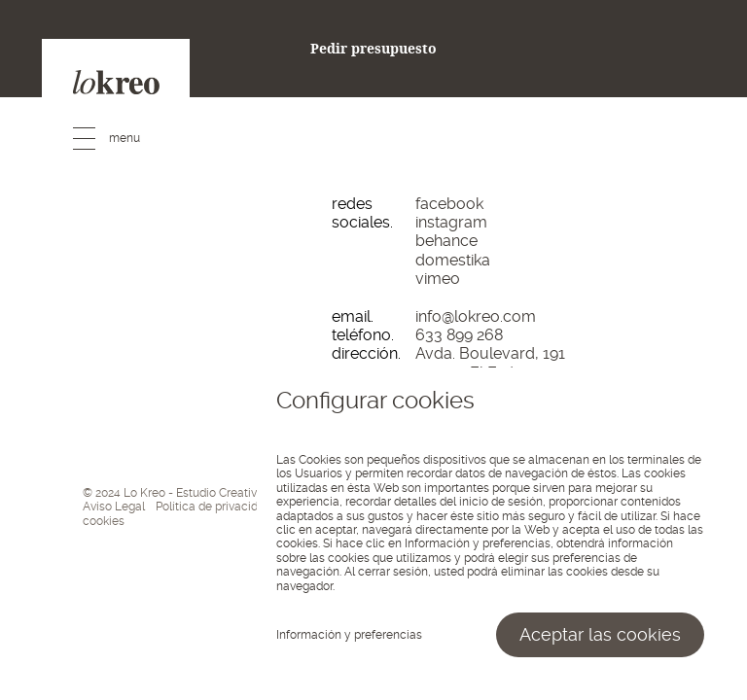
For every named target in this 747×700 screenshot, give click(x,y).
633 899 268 (459, 335)
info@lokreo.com (476, 316)
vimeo (438, 279)
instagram (451, 222)
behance (446, 241)
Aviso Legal (114, 507)
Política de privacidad (213, 507)
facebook (449, 204)
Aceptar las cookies (600, 634)
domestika (453, 260)
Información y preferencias (349, 635)
